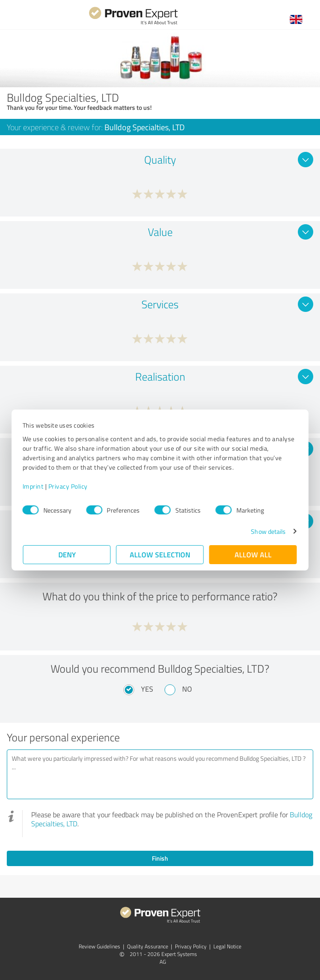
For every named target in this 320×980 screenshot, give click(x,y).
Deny (67, 554)
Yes (147, 689)
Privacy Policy (68, 486)
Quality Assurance (148, 946)
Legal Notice (227, 946)
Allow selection (160, 554)
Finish (160, 858)
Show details (268, 531)
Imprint (34, 486)
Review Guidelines (99, 946)
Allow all (253, 554)
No (187, 689)
